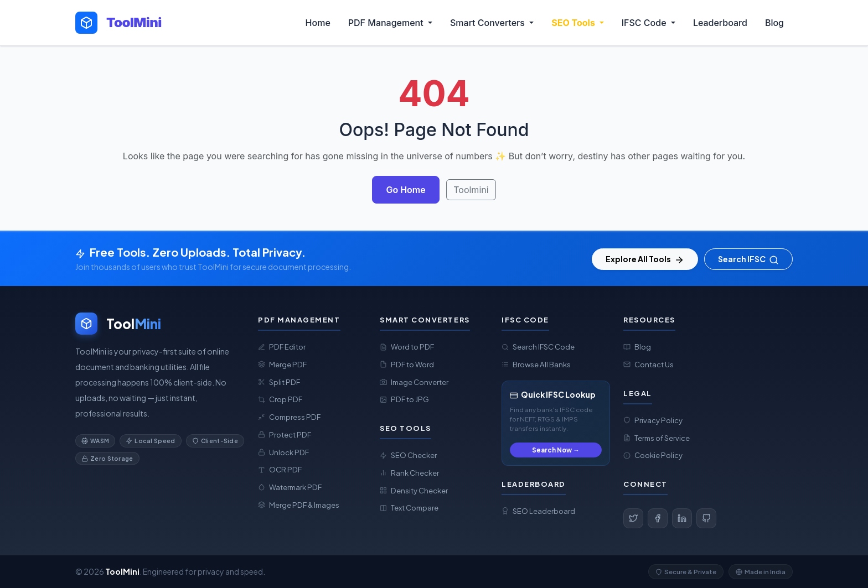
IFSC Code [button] (645, 23)
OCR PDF (280, 469)
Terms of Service (657, 438)
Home (318, 23)
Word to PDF (407, 347)
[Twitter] (633, 518)
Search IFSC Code (538, 347)
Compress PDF (289, 417)
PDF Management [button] (387, 23)
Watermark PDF (290, 487)
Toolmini (471, 190)
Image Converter (414, 382)
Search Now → (556, 450)
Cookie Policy (653, 455)
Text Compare (409, 508)
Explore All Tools (645, 259)
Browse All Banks (536, 364)
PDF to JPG (404, 399)
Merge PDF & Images (299, 505)
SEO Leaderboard (538, 511)
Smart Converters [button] (489, 23)
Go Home (405, 190)
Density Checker (414, 490)
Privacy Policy (653, 420)
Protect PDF (285, 435)
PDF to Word (407, 364)
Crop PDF (280, 399)
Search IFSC (748, 259)
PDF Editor (282, 347)
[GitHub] (706, 518)
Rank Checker (409, 473)
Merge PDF (282, 364)
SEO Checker (408, 455)
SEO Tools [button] (574, 23)
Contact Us (649, 364)
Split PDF (279, 382)
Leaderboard (720, 23)
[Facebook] (658, 518)
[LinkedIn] (682, 518)
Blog (774, 23)
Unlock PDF (283, 452)
